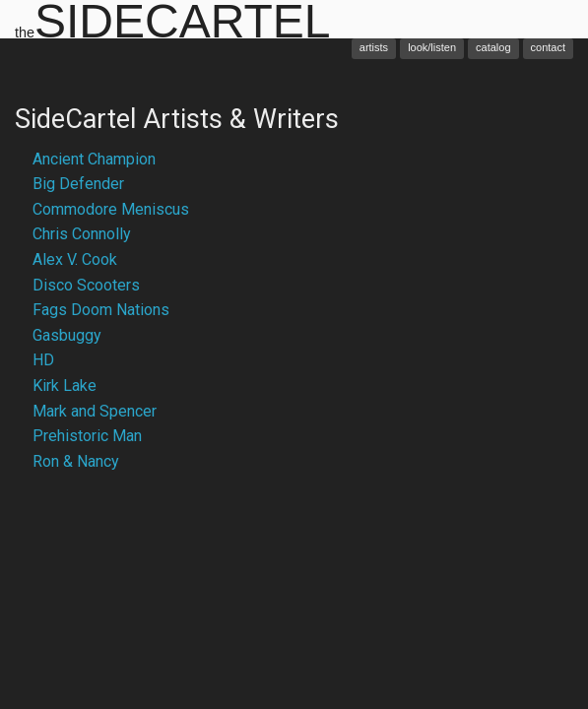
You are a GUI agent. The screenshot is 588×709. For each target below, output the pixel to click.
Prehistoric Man (87, 436)
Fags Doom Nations (101, 310)
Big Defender (78, 184)
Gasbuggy (67, 335)
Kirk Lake (65, 386)
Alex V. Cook (75, 259)
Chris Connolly (82, 234)
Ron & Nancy (76, 461)
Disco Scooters (86, 285)
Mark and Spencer (95, 411)
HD (43, 360)
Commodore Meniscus (111, 209)
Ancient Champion (94, 159)
